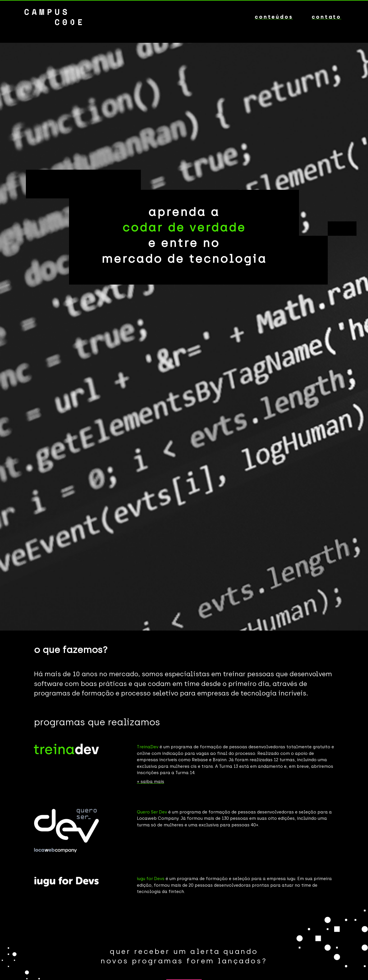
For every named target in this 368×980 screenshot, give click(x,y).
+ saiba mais (151, 782)
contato (326, 17)
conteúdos (274, 17)
